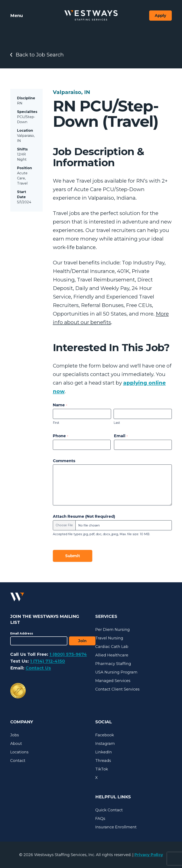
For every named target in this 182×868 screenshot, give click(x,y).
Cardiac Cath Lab (112, 647)
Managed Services (113, 681)
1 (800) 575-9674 (68, 654)
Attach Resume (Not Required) (84, 516)
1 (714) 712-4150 (48, 661)
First (56, 423)
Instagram (105, 744)
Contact (18, 761)
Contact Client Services (117, 689)
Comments (64, 461)
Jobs (15, 735)
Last (117, 423)
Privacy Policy (149, 855)
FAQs (100, 819)
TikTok (102, 769)
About (16, 744)
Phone (61, 436)
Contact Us (38, 668)
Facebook (105, 735)
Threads (103, 761)
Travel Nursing (109, 638)
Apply (160, 16)
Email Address (22, 633)
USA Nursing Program (116, 672)
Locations (19, 752)
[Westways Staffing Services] (91, 15)
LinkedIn (104, 752)
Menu (17, 16)
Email (121, 436)
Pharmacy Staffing (113, 664)
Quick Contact (109, 810)
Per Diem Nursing (113, 630)
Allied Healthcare (112, 655)
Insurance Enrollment (116, 827)
